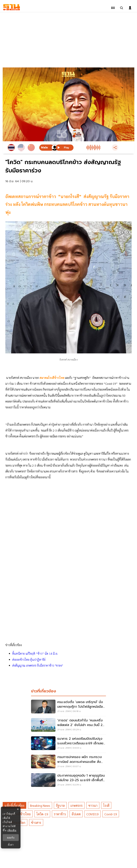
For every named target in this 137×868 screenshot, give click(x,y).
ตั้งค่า (11, 845)
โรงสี (106, 805)
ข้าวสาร (36, 823)
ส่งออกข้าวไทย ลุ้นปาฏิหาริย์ (29, 660)
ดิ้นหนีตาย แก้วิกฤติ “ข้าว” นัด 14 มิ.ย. (35, 653)
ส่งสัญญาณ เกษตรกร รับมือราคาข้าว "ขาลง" (38, 665)
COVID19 (92, 814)
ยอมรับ (11, 838)
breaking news (40, 805)
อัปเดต (76, 814)
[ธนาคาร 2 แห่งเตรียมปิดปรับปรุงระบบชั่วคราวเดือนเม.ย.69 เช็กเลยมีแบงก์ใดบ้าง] (68, 744)
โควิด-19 (42, 814)
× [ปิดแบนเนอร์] (18, 809)
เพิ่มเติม (12, 830)
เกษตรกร (77, 805)
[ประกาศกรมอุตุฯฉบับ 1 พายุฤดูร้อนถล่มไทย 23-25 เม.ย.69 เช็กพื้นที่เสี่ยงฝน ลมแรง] (68, 780)
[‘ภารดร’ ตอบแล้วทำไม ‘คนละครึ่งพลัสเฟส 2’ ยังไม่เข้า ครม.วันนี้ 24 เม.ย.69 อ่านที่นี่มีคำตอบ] (68, 725)
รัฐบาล (60, 805)
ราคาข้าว (60, 814)
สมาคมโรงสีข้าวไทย (52, 378)
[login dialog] (130, 8)
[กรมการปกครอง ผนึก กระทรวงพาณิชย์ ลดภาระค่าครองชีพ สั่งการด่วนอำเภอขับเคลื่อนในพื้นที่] (68, 762)
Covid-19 (111, 814)
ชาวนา (93, 805)
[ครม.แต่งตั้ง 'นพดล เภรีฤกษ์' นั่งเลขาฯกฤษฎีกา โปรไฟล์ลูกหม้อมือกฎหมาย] (68, 707)
